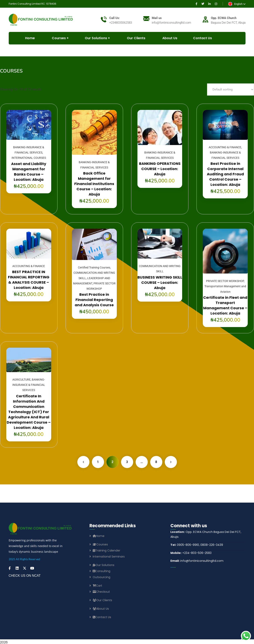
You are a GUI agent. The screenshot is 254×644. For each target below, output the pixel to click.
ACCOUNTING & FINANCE (225, 147)
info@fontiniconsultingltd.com (197, 561)
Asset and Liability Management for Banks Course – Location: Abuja (29, 172)
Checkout (101, 592)
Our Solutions (94, 38)
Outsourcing (101, 577)
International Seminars (109, 557)
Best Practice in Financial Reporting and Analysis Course (94, 300)
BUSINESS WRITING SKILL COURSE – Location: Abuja (160, 283)
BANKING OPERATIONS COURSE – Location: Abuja (160, 169)
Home (99, 536)
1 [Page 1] (98, 462)
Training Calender (106, 550)
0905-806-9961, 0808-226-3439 (197, 545)
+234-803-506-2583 (191, 553)
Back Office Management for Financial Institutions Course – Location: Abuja (94, 184)
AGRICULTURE (21, 380)
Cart (97, 586)
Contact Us (200, 38)
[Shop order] (231, 89)
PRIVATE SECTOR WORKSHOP (225, 281)
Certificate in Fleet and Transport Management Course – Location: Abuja (225, 305)
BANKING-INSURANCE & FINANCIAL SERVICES (29, 385)
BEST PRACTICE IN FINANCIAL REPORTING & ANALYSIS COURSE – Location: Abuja (29, 280)
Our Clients (133, 38)
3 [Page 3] (127, 462)
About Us (167, 38)
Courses (100, 544)
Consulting (101, 571)
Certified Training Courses (94, 267)
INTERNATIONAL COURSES (29, 158)
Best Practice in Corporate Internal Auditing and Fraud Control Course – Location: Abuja (225, 174)
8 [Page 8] (156, 462)
